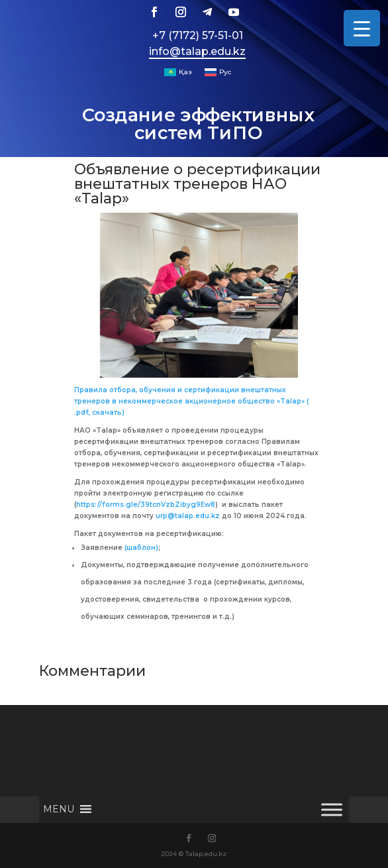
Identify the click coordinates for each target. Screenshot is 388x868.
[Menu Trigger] (362, 28)
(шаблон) (141, 548)
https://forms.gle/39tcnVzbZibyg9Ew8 (146, 505)
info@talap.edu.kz (197, 51)
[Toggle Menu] (332, 809)
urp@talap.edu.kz (188, 516)
